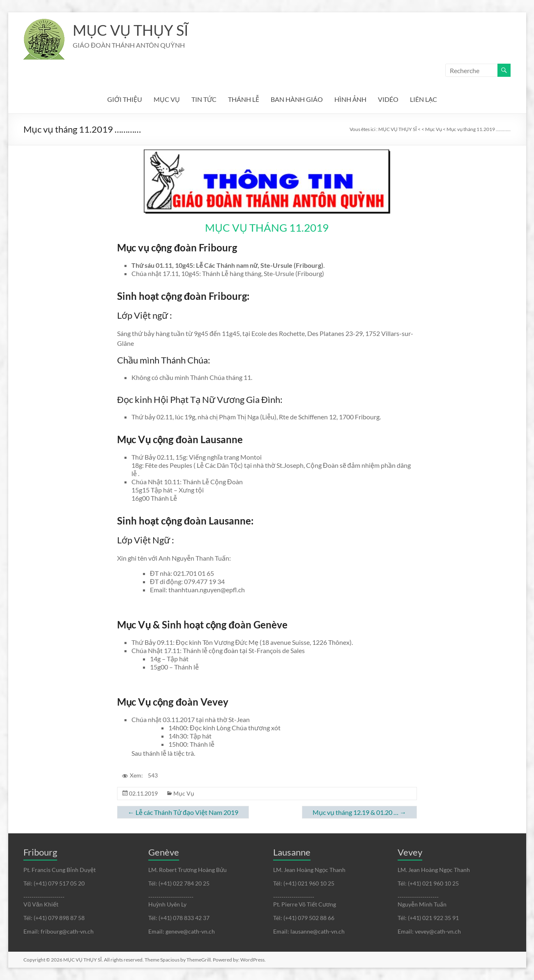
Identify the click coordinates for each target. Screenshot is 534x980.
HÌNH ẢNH (350, 99)
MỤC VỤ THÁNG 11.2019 (267, 228)
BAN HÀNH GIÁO (297, 99)
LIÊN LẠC (424, 99)
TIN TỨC (204, 99)
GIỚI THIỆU (125, 99)
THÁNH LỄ (244, 99)
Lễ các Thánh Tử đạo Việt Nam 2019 (183, 812)
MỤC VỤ (167, 99)
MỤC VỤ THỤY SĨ (130, 30)
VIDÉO (388, 99)
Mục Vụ (184, 793)
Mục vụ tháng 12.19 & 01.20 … (359, 812)
